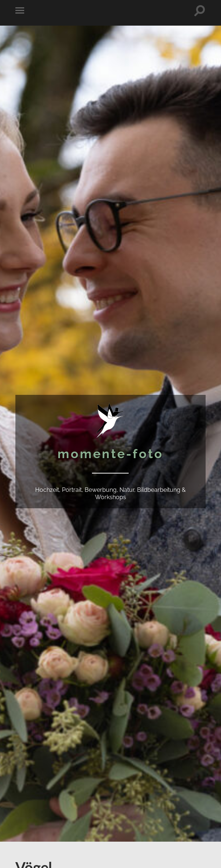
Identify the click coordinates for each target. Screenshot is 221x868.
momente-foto (110, 454)
